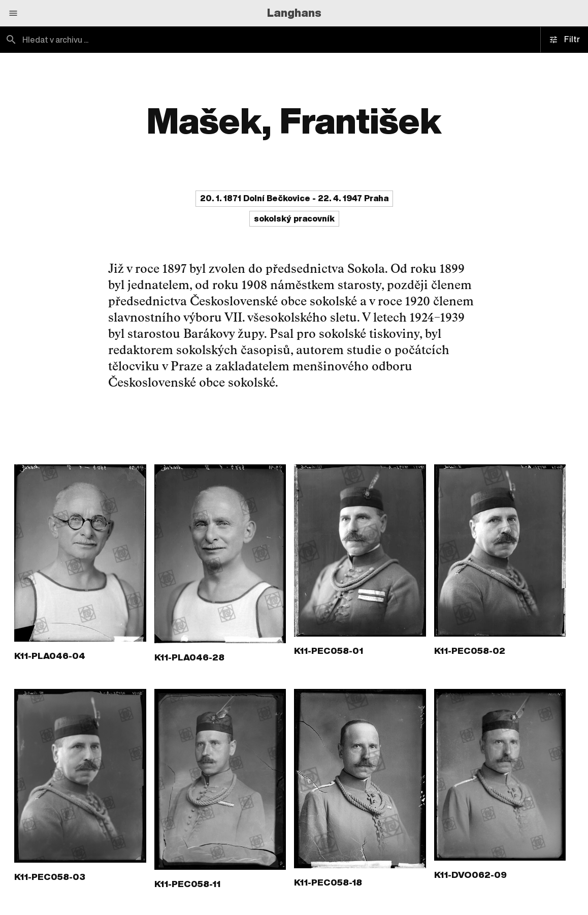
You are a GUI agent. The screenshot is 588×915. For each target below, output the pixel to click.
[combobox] (147, 40)
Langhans (294, 13)
